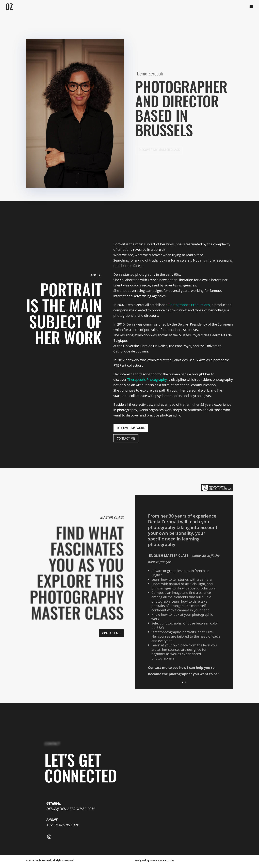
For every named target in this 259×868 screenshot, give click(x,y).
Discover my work (131, 428)
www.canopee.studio (162, 860)
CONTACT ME (126, 438)
